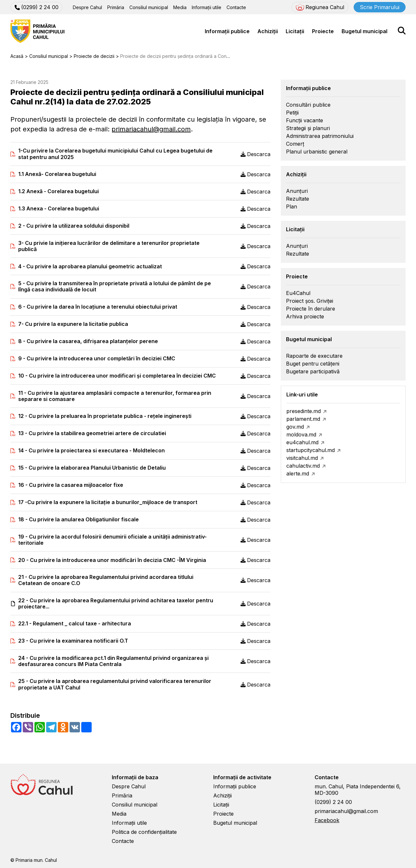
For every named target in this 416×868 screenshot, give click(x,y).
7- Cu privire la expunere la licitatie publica (73, 324)
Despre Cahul (87, 7)
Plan (292, 207)
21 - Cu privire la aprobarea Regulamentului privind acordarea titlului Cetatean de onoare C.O (106, 580)
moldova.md (301, 434)
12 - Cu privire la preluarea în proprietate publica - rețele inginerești (105, 416)
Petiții (292, 113)
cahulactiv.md (303, 466)
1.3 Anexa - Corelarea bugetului (59, 209)
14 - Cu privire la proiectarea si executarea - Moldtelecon (91, 451)
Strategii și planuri (308, 128)
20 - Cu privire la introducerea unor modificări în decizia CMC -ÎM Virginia (112, 560)
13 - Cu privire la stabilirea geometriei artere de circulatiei (92, 433)
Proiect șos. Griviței (310, 301)
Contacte (236, 7)
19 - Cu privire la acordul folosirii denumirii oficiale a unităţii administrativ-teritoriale (112, 540)
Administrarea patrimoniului (320, 136)
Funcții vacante (305, 120)
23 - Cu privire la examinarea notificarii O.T (73, 641)
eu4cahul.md (302, 442)
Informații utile (207, 7)
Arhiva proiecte (305, 316)
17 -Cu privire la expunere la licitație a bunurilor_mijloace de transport (108, 502)
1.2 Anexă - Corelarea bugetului (58, 191)
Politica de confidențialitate (144, 832)
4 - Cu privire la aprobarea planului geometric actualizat (90, 267)
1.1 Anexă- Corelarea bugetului (57, 174)
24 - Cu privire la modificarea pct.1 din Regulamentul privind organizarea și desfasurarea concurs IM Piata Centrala (113, 661)
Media (180, 7)
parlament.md (303, 419)
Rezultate (298, 199)
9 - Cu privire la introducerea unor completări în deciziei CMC (97, 359)
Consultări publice (308, 105)
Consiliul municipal (149, 7)
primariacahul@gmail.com (151, 129)
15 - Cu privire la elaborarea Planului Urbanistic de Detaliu (92, 468)
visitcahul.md (302, 458)
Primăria (116, 7)
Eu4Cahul (298, 293)
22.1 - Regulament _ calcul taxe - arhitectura (75, 624)
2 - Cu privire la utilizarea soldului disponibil (74, 226)
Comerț (295, 144)
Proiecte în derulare (311, 309)
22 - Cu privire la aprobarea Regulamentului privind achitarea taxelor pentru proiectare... (116, 604)
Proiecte (323, 31)
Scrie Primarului (380, 7)
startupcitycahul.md (311, 450)
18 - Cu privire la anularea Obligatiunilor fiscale (78, 520)
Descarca (255, 154)
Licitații (295, 31)
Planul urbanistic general (317, 152)
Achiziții (268, 31)
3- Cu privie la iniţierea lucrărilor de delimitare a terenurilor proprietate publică (109, 246)
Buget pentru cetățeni (313, 364)
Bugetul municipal (364, 31)
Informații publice (227, 31)
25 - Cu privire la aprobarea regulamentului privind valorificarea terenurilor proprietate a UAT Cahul (115, 684)
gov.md (295, 427)
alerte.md (298, 474)
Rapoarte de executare (314, 356)
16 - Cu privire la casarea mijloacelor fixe (71, 485)
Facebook (327, 820)
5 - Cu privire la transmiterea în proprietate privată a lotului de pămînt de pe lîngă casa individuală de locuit (115, 287)
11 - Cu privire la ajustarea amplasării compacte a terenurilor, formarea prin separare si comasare (115, 396)
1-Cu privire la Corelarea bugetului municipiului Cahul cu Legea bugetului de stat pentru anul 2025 (115, 154)
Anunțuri (297, 191)
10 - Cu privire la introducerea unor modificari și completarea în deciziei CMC (117, 376)
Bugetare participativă (313, 371)
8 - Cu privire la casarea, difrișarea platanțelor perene (88, 341)
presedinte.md (304, 411)
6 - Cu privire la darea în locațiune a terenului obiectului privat (98, 307)
